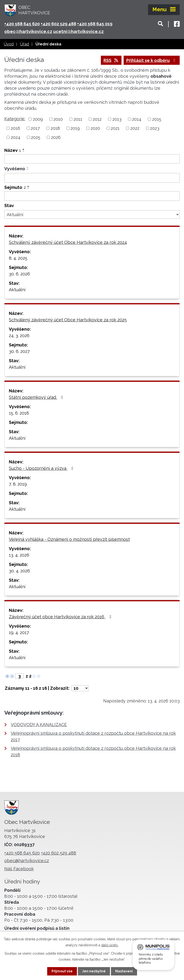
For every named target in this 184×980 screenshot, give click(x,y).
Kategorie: (15, 119)
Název (13, 150)
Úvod (9, 44)
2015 (157, 119)
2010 (58, 119)
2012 (97, 119)
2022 (135, 128)
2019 (75, 128)
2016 (15, 128)
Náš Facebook (19, 869)
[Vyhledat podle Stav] (92, 214)
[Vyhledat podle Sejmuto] (92, 196)
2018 (55, 128)
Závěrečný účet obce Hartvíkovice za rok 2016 (61, 617)
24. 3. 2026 (19, 336)
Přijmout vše (62, 971)
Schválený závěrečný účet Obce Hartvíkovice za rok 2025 (68, 320)
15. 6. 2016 (19, 413)
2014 (137, 119)
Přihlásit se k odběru (152, 60)
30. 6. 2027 (19, 351)
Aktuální (17, 290)
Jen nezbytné (94, 971)
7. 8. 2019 (18, 484)
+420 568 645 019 (95, 24)
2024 (16, 137)
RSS (111, 60)
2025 (36, 137)
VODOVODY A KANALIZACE (39, 725)
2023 (155, 128)
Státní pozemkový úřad (37, 397)
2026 (56, 137)
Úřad (25, 44)
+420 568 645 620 (22, 24)
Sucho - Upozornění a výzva (42, 468)
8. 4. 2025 (18, 258)
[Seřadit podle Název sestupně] (24, 151)
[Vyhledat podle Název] (92, 159)
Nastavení (124, 971)
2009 (38, 119)
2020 (95, 128)
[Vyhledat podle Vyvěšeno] (92, 178)
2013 (117, 119)
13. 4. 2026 (19, 555)
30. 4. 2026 (19, 571)
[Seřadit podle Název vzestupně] (24, 149)
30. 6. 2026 (19, 274)
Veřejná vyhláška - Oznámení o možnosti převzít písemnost (69, 539)
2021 (115, 128)
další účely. (110, 945)
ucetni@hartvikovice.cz (78, 31)
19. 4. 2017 (19, 632)
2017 (35, 128)
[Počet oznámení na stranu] (80, 688)
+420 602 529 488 (58, 24)
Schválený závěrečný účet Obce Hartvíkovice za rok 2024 (68, 242)
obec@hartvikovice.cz (28, 31)
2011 (78, 119)
